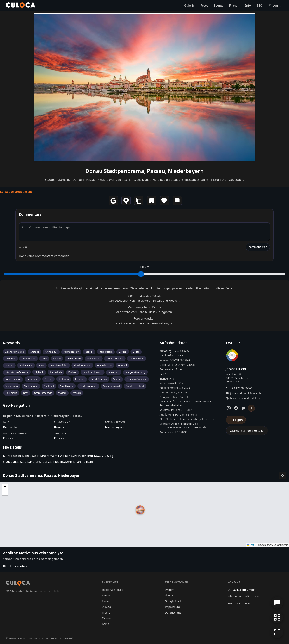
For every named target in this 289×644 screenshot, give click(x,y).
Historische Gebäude (17, 372)
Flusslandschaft (82, 365)
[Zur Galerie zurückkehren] (277, 617)
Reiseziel (80, 379)
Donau (57, 359)
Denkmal (10, 359)
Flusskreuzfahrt (59, 365)
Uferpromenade (43, 393)
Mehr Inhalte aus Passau (145, 296)
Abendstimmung (15, 352)
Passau (48, 379)
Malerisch (114, 372)
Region (8, 416)
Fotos (204, 6)
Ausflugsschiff (71, 352)
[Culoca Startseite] (21, 6)
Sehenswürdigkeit (137, 379)
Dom (44, 359)
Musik (106, 612)
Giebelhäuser (105, 365)
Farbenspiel (26, 365)
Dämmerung (136, 359)
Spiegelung (12, 386)
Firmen (234, 6)
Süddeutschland (135, 386)
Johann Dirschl (236, 369)
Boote (136, 352)
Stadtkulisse (67, 386)
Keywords (11, 343)
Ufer (26, 393)
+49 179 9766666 (241, 388)
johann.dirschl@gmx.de (246, 393)
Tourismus (11, 393)
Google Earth (173, 601)
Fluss (41, 365)
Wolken (77, 393)
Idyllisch (39, 372)
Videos (106, 607)
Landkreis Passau (93, 372)
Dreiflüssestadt (115, 359)
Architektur (51, 352)
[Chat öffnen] (277, 603)
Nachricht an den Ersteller (247, 431)
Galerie (189, 6)
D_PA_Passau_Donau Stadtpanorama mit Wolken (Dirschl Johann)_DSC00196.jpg (58, 456)
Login (274, 6)
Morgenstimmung (135, 372)
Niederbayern (13, 379)
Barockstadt (106, 352)
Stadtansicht (31, 386)
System (170, 590)
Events (219, 6)
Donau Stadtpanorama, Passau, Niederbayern (144, 171)
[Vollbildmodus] (277, 632)
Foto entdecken (144, 318)
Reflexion (64, 379)
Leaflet (251, 545)
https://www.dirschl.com (246, 398)
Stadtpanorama (88, 386)
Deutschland (29, 359)
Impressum (172, 607)
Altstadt (35, 352)
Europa (9, 365)
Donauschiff (94, 359)
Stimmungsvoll (112, 386)
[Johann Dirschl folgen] (251, 408)
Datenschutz (173, 612)
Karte (105, 624)
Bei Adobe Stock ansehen (17, 192)
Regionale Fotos (112, 590)
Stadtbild (49, 386)
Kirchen (72, 372)
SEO (260, 6)
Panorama (33, 379)
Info (248, 6)
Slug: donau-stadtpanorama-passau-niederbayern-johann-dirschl (48, 462)
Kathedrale (56, 372)
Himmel (122, 365)
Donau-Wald (74, 359)
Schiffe (117, 379)
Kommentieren (258, 247)
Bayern (123, 352)
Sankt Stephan (99, 379)
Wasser (62, 393)
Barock (89, 352)
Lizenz (169, 595)
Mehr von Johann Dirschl (145, 307)
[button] (140, 510)
